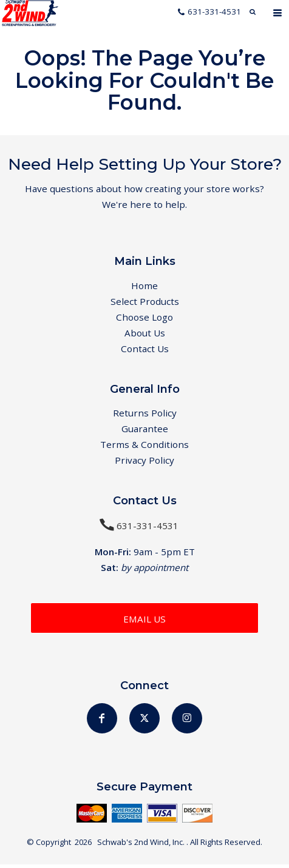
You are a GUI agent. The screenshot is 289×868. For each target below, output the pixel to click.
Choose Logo (144, 318)
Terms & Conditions (144, 448)
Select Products (145, 302)
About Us (145, 335)
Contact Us (145, 350)
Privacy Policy (144, 464)
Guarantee (145, 432)
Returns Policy (145, 415)
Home (144, 286)
